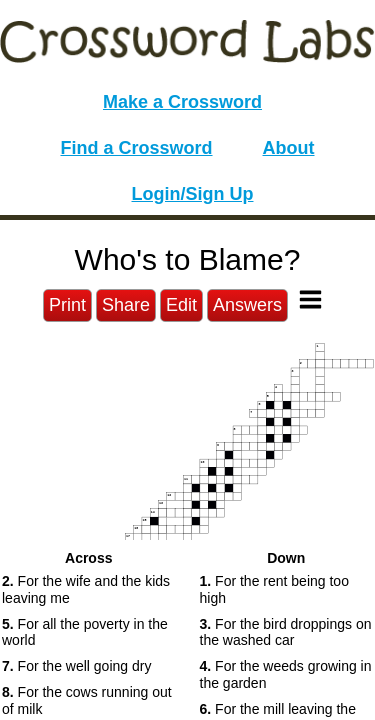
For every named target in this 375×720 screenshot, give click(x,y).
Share (126, 305)
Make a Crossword (182, 102)
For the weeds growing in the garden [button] (286, 674)
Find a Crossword (137, 148)
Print (67, 305)
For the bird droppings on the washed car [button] (286, 632)
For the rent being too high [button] (274, 589)
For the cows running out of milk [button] (87, 700)
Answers (247, 305)
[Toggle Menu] (310, 299)
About (289, 148)
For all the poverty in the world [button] (85, 632)
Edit (181, 305)
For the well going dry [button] (76, 666)
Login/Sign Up (193, 194)
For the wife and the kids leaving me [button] (86, 589)
